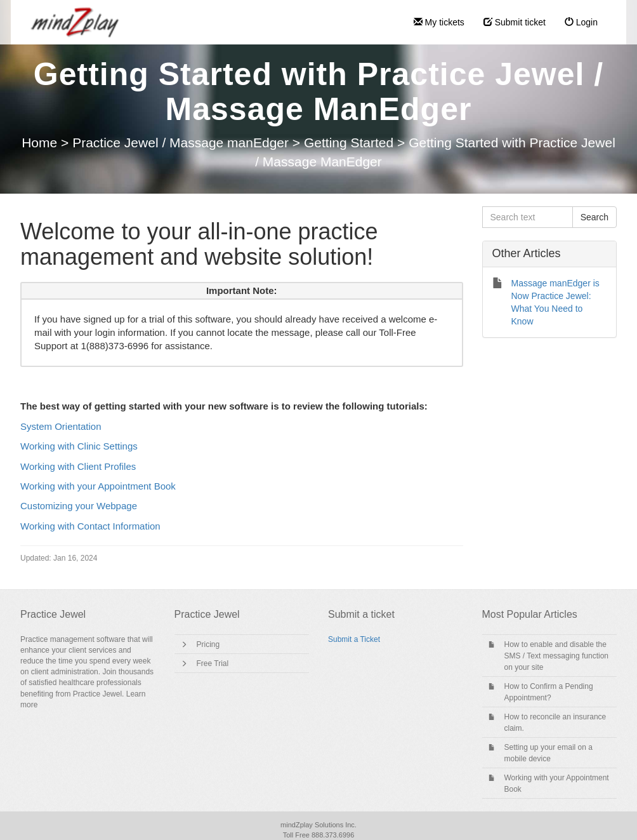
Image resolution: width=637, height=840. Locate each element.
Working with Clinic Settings (79, 446)
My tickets (439, 22)
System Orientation (61, 426)
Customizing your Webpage (79, 506)
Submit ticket (515, 22)
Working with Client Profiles (78, 466)
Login (581, 22)
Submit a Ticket (354, 639)
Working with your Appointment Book (98, 486)
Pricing (208, 644)
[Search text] (528, 217)
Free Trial (213, 663)
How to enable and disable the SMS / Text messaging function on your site (557, 656)
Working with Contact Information (90, 526)
